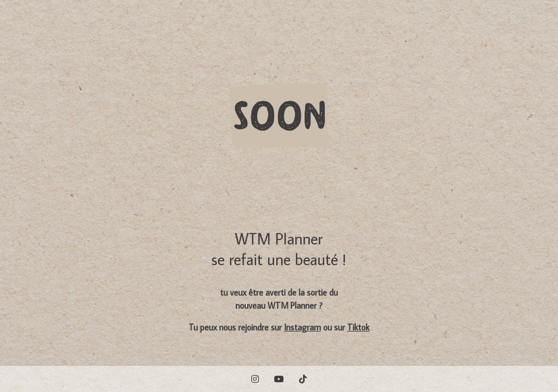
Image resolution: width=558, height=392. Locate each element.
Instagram (302, 327)
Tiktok (358, 327)
